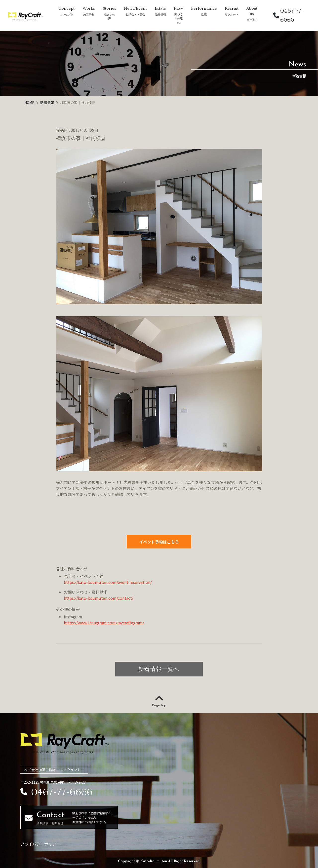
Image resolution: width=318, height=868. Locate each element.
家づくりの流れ (179, 19)
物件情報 (160, 14)
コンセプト (66, 14)
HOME (30, 103)
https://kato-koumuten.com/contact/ (99, 598)
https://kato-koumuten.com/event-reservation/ (108, 582)
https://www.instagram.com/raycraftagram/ (104, 623)
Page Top (159, 702)
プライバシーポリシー (40, 844)
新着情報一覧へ (159, 669)
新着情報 (48, 103)
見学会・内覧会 (136, 14)
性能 (204, 14)
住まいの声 (110, 16)
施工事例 (89, 14)
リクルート (232, 14)
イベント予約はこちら (159, 542)
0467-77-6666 (288, 15)
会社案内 (252, 20)
